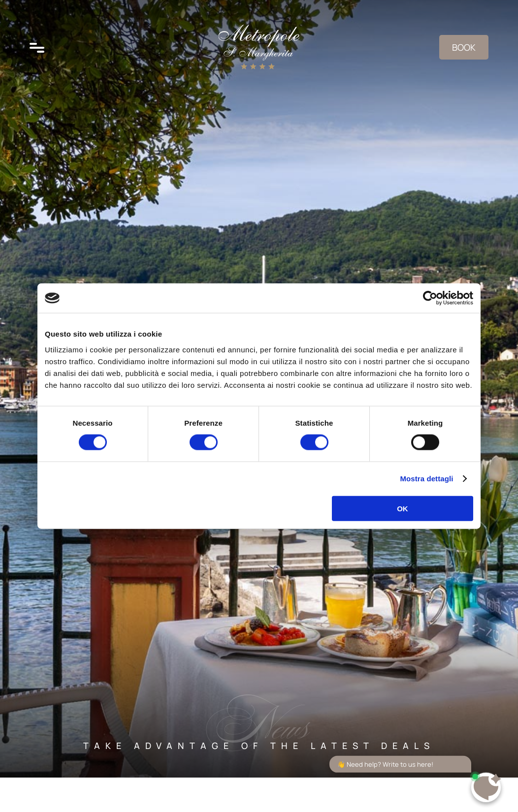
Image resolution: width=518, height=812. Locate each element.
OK (403, 508)
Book (464, 47)
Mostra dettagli (426, 479)
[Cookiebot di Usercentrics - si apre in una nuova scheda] (430, 298)
